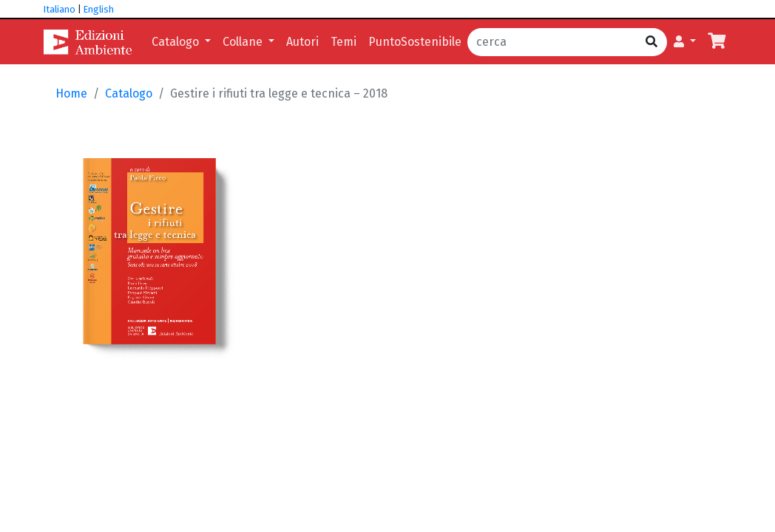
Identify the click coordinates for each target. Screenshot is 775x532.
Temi (343, 42)
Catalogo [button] (177, 42)
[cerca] (552, 42)
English (99, 9)
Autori (302, 42)
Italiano (60, 9)
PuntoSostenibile (415, 42)
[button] (685, 42)
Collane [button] (244, 42)
